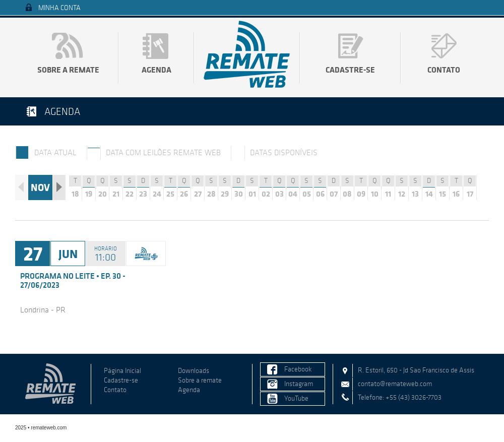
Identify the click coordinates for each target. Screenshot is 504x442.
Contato (444, 70)
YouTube (296, 398)
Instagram (299, 384)
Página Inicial (122, 371)
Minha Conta (59, 8)
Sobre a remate (68, 70)
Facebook (298, 369)
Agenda (156, 70)
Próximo (59, 187)
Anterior (21, 187)
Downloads (194, 371)
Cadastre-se (350, 70)
